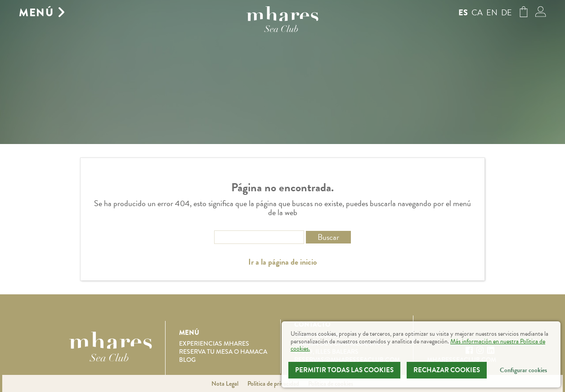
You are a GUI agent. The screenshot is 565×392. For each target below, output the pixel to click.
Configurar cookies (523, 370)
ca (477, 12)
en (492, 12)
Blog (187, 360)
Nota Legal (225, 383)
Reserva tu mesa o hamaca (223, 351)
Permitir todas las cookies (344, 370)
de (507, 12)
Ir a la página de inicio (282, 262)
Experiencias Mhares (214, 343)
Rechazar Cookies (447, 370)
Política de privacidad (273, 383)
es (463, 13)
